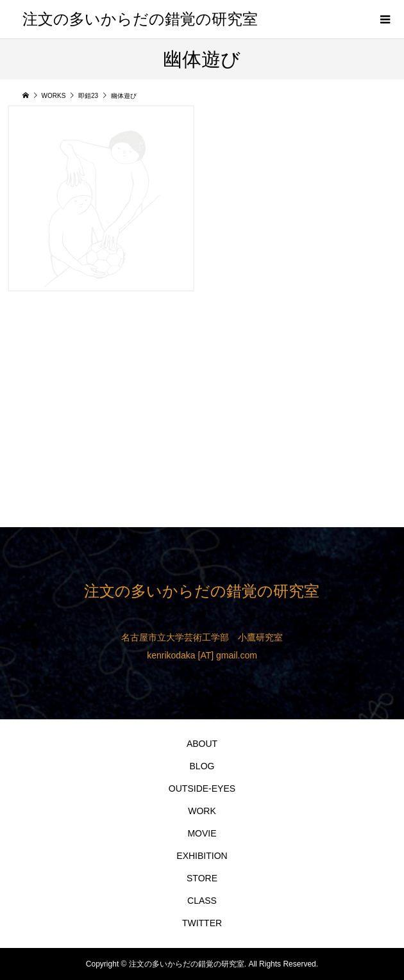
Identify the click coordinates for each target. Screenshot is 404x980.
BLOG (202, 766)
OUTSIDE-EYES (202, 788)
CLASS (202, 901)
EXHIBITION (202, 856)
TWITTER (202, 923)
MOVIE (202, 833)
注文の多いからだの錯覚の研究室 (140, 19)
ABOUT (202, 744)
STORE (202, 878)
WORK (202, 811)
